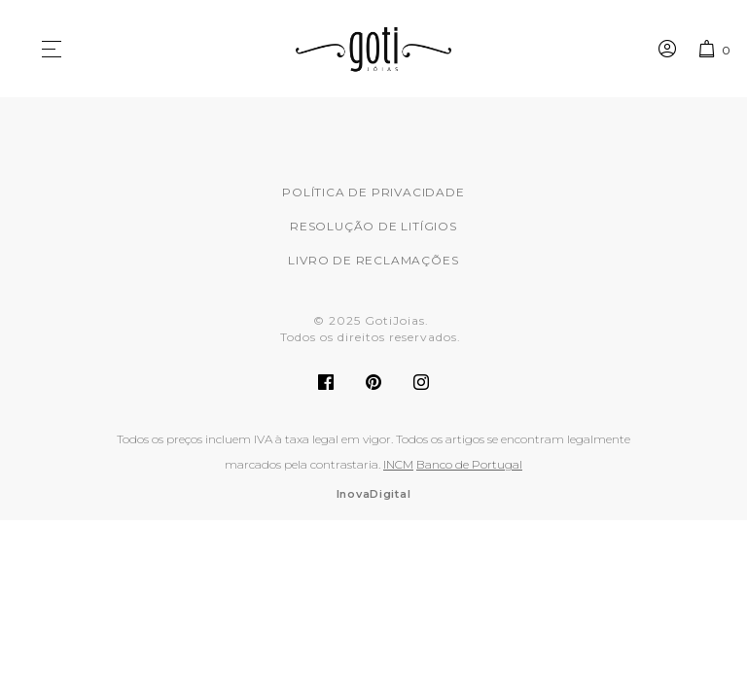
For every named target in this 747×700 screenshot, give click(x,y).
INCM (398, 464)
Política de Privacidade (373, 192)
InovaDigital (374, 494)
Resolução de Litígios (373, 226)
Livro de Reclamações (373, 260)
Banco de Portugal (469, 464)
